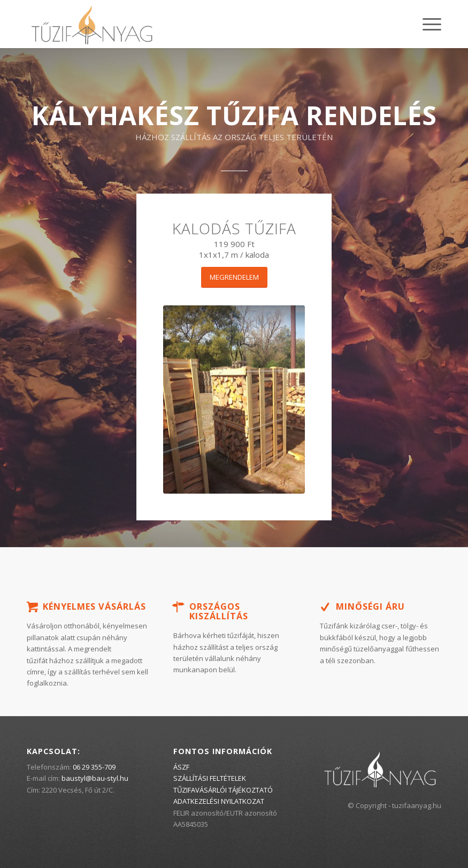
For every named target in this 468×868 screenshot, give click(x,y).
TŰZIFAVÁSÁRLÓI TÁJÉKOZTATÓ (223, 790)
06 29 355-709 (94, 767)
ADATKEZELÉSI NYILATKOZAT (219, 801)
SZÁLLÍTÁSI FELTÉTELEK (210, 778)
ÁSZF (181, 767)
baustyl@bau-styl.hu (95, 778)
